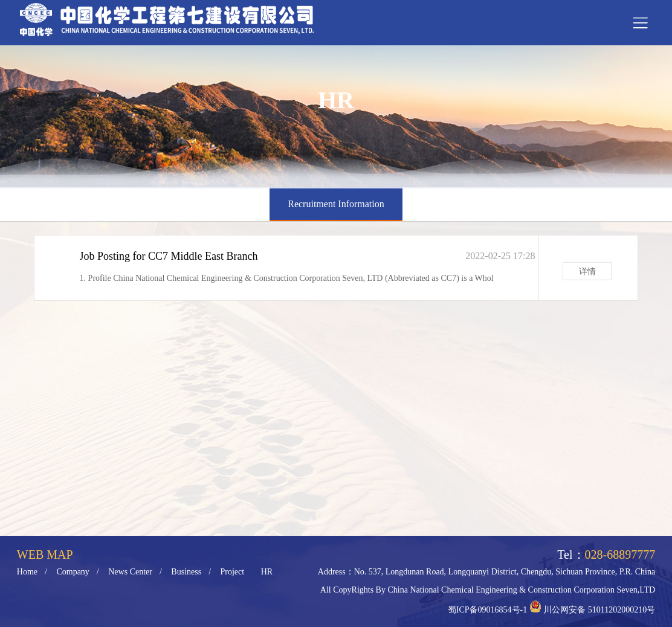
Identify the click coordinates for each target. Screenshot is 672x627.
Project (233, 572)
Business (186, 572)
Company (73, 572)
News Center (130, 572)
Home (27, 572)
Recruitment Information (336, 204)
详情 (587, 274)
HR (267, 572)
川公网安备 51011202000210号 (599, 610)
